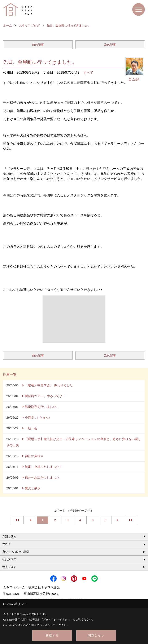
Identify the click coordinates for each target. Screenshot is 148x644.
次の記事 (110, 45)
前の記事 (38, 45)
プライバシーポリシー (56, 619)
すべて (88, 73)
